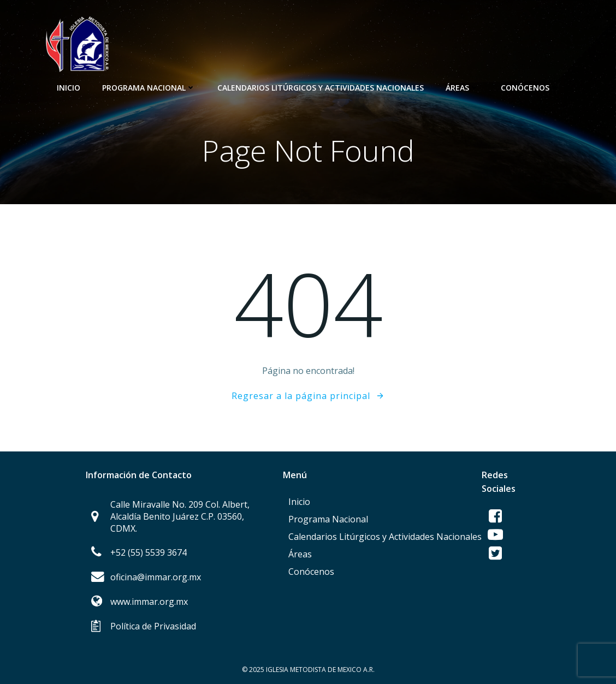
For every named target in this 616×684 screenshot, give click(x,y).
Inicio (69, 88)
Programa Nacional (149, 88)
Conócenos (530, 88)
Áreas (462, 88)
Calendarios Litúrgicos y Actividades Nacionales (321, 88)
